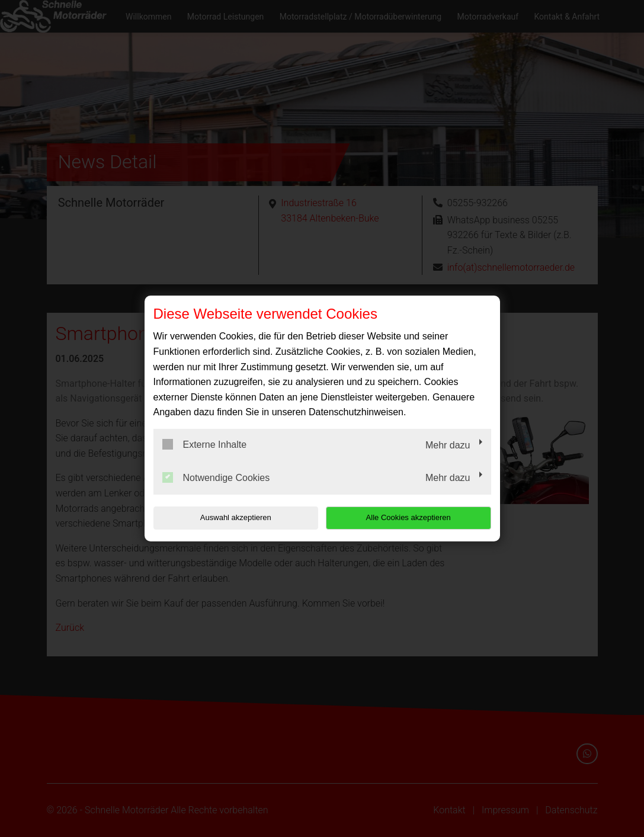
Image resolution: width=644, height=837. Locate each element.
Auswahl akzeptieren (229, 517)
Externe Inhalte (205, 444)
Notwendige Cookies (216, 477)
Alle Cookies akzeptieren (415, 517)
